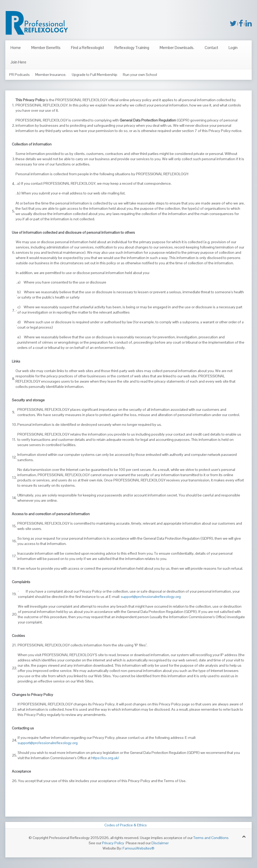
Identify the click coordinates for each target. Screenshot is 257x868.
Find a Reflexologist (87, 48)
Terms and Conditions (211, 838)
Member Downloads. (177, 48)
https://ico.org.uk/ (105, 758)
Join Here (18, 62)
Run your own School (140, 75)
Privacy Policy (113, 843)
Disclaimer (160, 843)
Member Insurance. (51, 75)
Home (16, 48)
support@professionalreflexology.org (151, 597)
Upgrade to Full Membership (95, 75)
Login (233, 48)
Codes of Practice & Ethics (125, 825)
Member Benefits (46, 48)
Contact (211, 48)
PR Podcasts (19, 75)
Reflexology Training (132, 48)
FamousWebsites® (138, 848)
